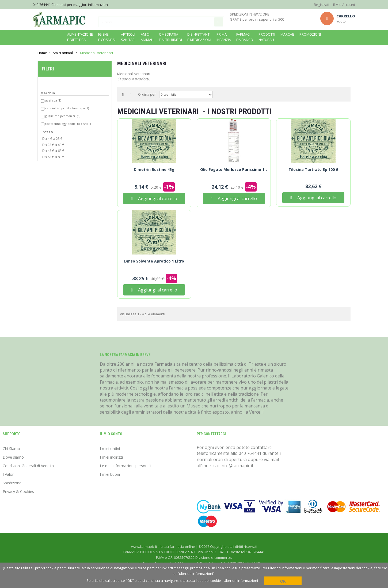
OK (283, 581)
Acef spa (53, 101)
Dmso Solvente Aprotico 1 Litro (154, 261)
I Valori (9, 474)
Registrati (322, 5)
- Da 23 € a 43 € (52, 146)
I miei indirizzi (111, 457)
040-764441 (42, 5)
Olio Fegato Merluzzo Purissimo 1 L (234, 170)
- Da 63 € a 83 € (52, 158)
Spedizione (12, 483)
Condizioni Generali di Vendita (28, 466)
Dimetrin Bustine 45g (154, 170)
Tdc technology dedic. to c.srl (68, 125)
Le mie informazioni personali (125, 466)
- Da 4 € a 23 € (51, 140)
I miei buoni (110, 474)
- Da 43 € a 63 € (52, 152)
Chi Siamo (11, 449)
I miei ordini (110, 449)
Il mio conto (111, 434)
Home (42, 53)
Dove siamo (13, 457)
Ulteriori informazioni (241, 580)
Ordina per (147, 94)
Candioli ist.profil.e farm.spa (67, 109)
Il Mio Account (344, 5)
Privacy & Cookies (18, 491)
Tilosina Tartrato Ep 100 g (313, 170)
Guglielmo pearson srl (63, 117)
